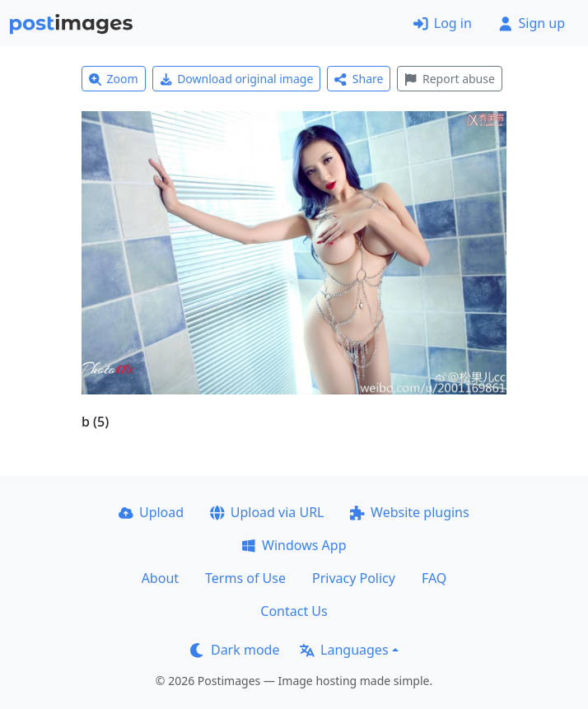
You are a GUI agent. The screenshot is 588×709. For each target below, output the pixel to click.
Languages (344, 650)
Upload (151, 512)
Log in (443, 23)
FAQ (434, 578)
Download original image (237, 79)
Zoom (114, 79)
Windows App (294, 545)
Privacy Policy (354, 578)
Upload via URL (267, 512)
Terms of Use (245, 578)
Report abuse (449, 79)
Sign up (532, 23)
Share (359, 79)
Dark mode (235, 650)
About (160, 578)
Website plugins (409, 512)
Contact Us (294, 611)
